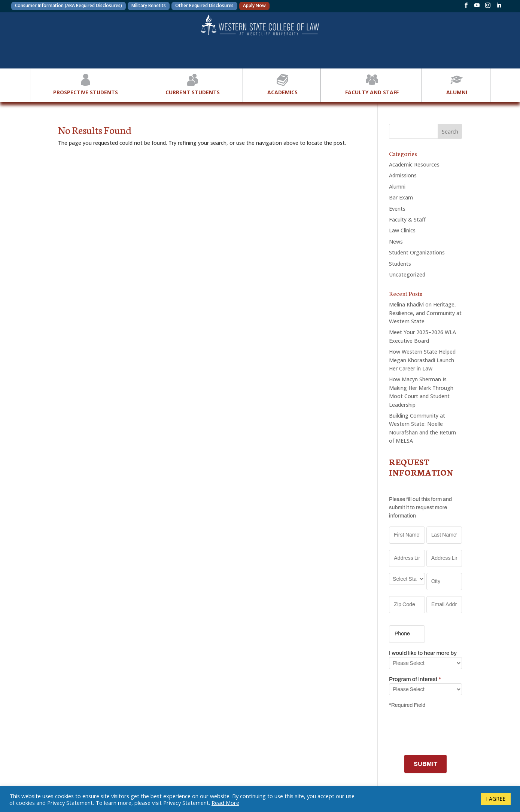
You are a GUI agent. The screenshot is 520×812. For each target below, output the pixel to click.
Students (400, 264)
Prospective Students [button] (86, 84)
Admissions (403, 175)
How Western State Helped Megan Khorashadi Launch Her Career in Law (422, 360)
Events (397, 209)
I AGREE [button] (496, 799)
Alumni (397, 187)
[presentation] (446, 730)
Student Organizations (417, 252)
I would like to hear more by (423, 653)
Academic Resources (414, 164)
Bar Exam (401, 197)
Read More (225, 803)
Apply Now (254, 5)
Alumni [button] (457, 84)
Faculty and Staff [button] (372, 84)
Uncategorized (407, 274)
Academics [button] (282, 84)
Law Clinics (402, 230)
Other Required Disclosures (204, 5)
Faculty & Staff (407, 219)
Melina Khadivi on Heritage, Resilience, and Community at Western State (425, 313)
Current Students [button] (193, 84)
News (396, 242)
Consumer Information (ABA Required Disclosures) (69, 5)
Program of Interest (415, 679)
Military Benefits (149, 5)
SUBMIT (425, 764)
